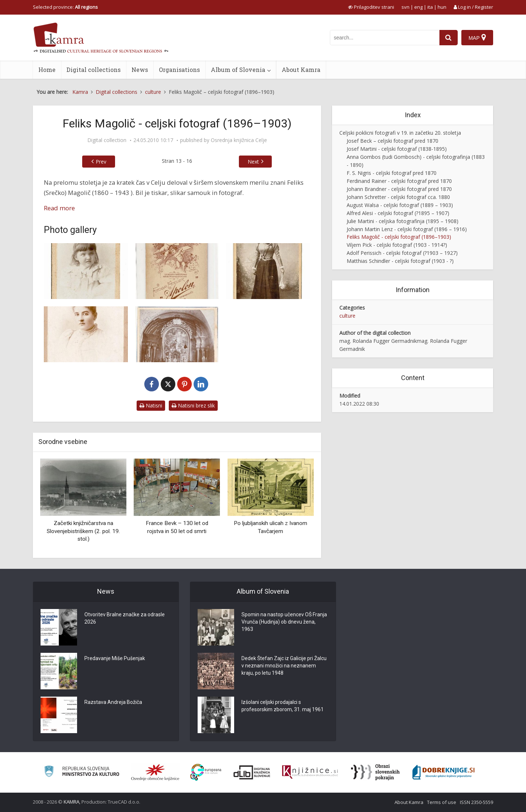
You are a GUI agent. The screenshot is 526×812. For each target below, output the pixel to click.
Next (253, 162)
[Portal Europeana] (206, 772)
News (140, 70)
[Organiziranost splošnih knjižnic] (155, 772)
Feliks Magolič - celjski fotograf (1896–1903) (399, 237)
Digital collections (94, 70)
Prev (101, 162)
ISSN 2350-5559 (477, 802)
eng (418, 7)
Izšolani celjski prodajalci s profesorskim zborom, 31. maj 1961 (283, 706)
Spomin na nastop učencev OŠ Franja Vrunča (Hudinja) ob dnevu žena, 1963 (284, 622)
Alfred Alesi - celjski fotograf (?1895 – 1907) (398, 213)
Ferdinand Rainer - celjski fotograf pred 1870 (399, 181)
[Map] (477, 38)
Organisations (179, 70)
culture (347, 316)
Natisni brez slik (193, 405)
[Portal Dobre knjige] (443, 772)
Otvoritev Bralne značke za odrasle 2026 (125, 618)
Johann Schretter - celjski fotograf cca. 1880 (398, 197)
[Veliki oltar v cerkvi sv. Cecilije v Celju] (177, 334)
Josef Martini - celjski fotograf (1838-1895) (397, 149)
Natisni (151, 405)
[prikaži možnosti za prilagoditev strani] (371, 7)
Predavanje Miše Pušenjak (115, 658)
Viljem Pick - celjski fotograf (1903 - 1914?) (397, 245)
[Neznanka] (86, 334)
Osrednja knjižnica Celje (239, 140)
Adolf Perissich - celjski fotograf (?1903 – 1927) (402, 253)
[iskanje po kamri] (385, 38)
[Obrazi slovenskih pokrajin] (375, 772)
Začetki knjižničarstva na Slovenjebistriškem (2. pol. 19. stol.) (83, 531)
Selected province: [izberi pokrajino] (65, 7)
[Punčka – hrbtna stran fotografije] (177, 271)
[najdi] (449, 38)
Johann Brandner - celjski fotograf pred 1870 (399, 189)
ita (430, 7)
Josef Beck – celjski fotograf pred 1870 (392, 141)
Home (47, 70)
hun (442, 7)
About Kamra (301, 70)
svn (405, 7)
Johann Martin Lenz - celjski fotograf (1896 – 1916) (407, 229)
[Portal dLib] (252, 772)
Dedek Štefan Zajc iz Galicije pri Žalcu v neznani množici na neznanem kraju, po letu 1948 (284, 666)
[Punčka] (86, 271)
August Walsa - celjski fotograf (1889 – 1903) (400, 205)
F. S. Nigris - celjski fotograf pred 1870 (392, 173)
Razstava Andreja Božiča (113, 702)
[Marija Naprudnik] (268, 271)
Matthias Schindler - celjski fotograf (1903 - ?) (400, 261)
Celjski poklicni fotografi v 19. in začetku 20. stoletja (400, 133)
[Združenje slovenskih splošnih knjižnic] (310, 772)
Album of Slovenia (238, 70)
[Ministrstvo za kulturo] (82, 772)
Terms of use (442, 802)
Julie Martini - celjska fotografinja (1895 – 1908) (403, 221)
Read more (59, 208)
